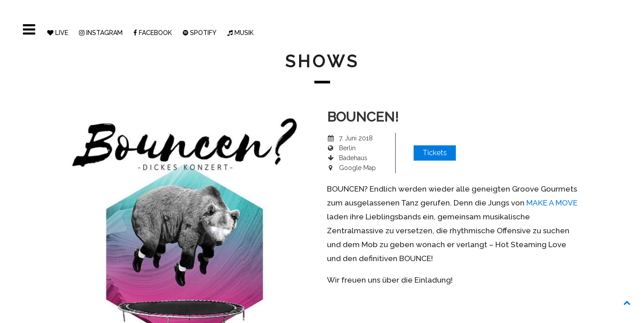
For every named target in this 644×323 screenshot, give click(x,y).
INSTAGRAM (101, 33)
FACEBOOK (153, 33)
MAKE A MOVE (552, 203)
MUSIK (240, 33)
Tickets (435, 153)
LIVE (58, 33)
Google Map (357, 168)
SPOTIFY (200, 33)
